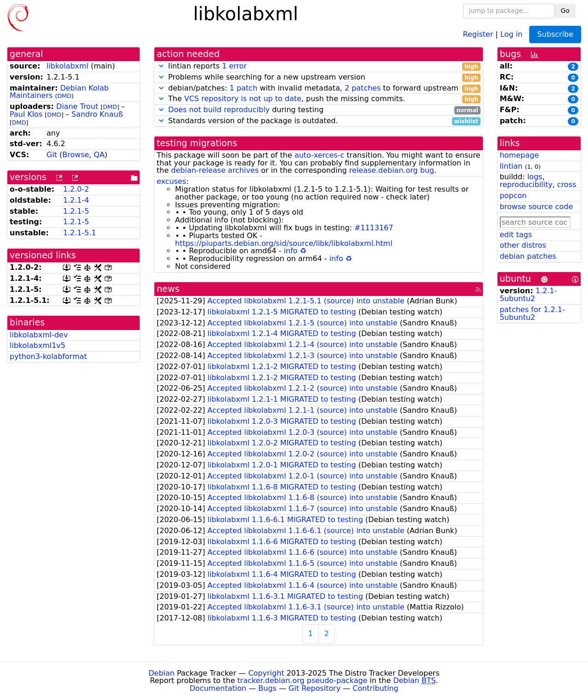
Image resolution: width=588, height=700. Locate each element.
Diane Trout (77, 106)
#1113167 (374, 228)
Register (478, 34)
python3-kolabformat (48, 356)
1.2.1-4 (76, 200)
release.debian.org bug (392, 170)
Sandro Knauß (97, 114)
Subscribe (555, 34)
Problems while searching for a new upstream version (319, 77)
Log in (511, 34)
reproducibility (526, 185)
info (291, 251)
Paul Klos (26, 114)
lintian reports (319, 66)
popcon (513, 196)
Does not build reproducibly (219, 110)
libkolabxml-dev (39, 335)
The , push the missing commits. (319, 99)
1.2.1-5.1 (79, 233)
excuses (171, 181)
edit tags (516, 235)
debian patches (528, 256)
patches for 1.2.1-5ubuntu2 (532, 313)
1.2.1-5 (76, 211)
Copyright (266, 673)
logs (535, 177)
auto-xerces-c (319, 155)
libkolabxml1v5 (37, 345)
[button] (161, 66)
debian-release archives (215, 170)
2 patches (363, 88)
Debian (161, 673)
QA (99, 155)
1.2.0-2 (76, 189)
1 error (234, 66)
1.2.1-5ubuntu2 (529, 295)
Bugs (267, 688)
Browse (76, 155)
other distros (523, 245)
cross (567, 185)
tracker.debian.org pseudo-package (302, 680)
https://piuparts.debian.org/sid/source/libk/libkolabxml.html (284, 243)
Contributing (376, 688)
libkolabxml (67, 66)
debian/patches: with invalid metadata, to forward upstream (319, 88)
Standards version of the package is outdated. (319, 121)
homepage (519, 155)
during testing (319, 110)
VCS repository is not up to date (243, 99)
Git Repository (314, 688)
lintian (511, 166)
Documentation (218, 688)
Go (565, 11)
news (168, 289)
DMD (65, 96)
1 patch (243, 88)
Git (52, 155)
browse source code (536, 207)
